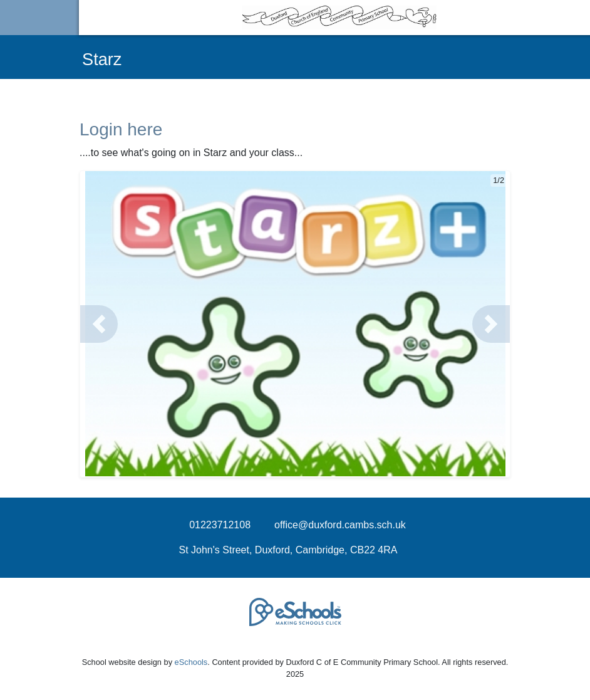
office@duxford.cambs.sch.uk (340, 525)
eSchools (191, 662)
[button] (99, 324)
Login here (121, 129)
